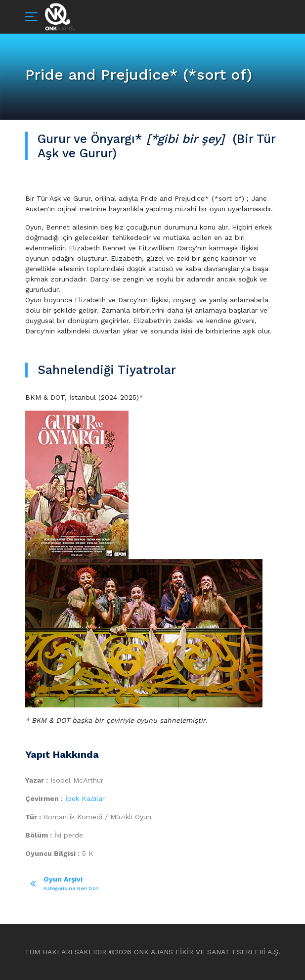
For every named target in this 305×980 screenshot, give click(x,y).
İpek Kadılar (85, 798)
